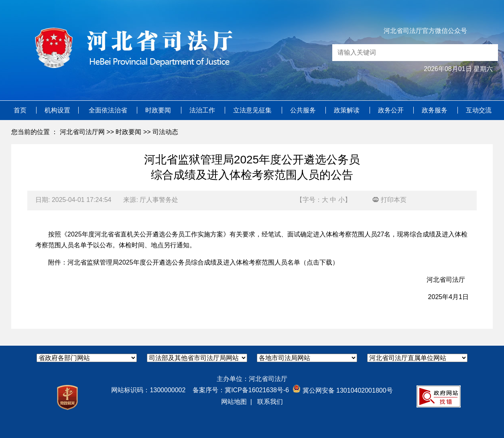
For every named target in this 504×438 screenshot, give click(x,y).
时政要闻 (159, 110)
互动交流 (479, 110)
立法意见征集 (253, 110)
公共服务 (304, 110)
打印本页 (389, 200)
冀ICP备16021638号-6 (257, 390)
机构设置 (57, 110)
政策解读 (348, 110)
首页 (21, 110)
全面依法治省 (109, 110)
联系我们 (270, 402)
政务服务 (435, 110)
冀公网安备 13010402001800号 (342, 390)
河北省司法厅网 (82, 132)
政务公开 (392, 110)
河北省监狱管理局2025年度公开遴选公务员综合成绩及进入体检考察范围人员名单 (184, 262)
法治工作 (203, 110)
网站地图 (234, 402)
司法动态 (165, 132)
